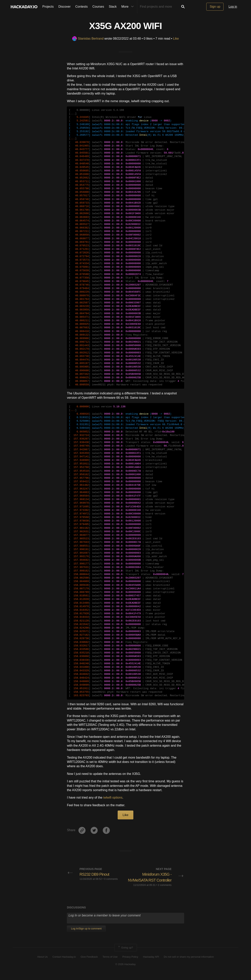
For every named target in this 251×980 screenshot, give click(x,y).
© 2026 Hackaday (125, 970)
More (128, 7)
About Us (42, 963)
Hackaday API (151, 963)
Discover (65, 7)
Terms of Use (110, 963)
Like (176, 39)
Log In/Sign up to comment (86, 935)
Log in (233, 7)
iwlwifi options (113, 798)
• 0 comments (110, 879)
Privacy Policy (130, 963)
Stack (113, 7)
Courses (98, 7)
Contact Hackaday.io (64, 963)
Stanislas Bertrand (88, 39)
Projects (48, 7)
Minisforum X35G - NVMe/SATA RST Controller (155, 880)
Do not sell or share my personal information (189, 963)
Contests (81, 7)
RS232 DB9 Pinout (96, 874)
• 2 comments (164, 891)
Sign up (215, 7)
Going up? (125, 954)
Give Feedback (89, 963)
